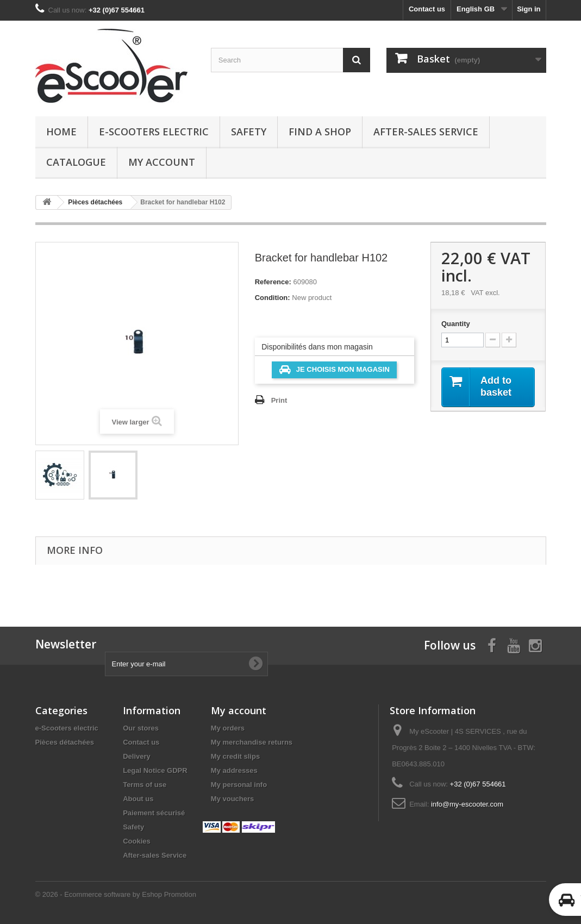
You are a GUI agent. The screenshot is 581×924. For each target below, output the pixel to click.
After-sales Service (426, 132)
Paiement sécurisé (154, 813)
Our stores (141, 728)
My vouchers (232, 799)
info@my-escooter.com (467, 804)
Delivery (137, 756)
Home (61, 132)
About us (138, 799)
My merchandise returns (252, 742)
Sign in (529, 9)
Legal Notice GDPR (155, 770)
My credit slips (235, 756)
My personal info (239, 785)
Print (279, 400)
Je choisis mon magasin (335, 370)
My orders (228, 728)
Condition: (273, 298)
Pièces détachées (65, 742)
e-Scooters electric (154, 132)
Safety (249, 132)
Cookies (137, 841)
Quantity (456, 324)
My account (162, 162)
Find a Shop (320, 132)
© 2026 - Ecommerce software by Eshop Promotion (116, 894)
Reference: (273, 282)
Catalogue (76, 162)
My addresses (234, 770)
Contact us (427, 9)
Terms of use (145, 785)
